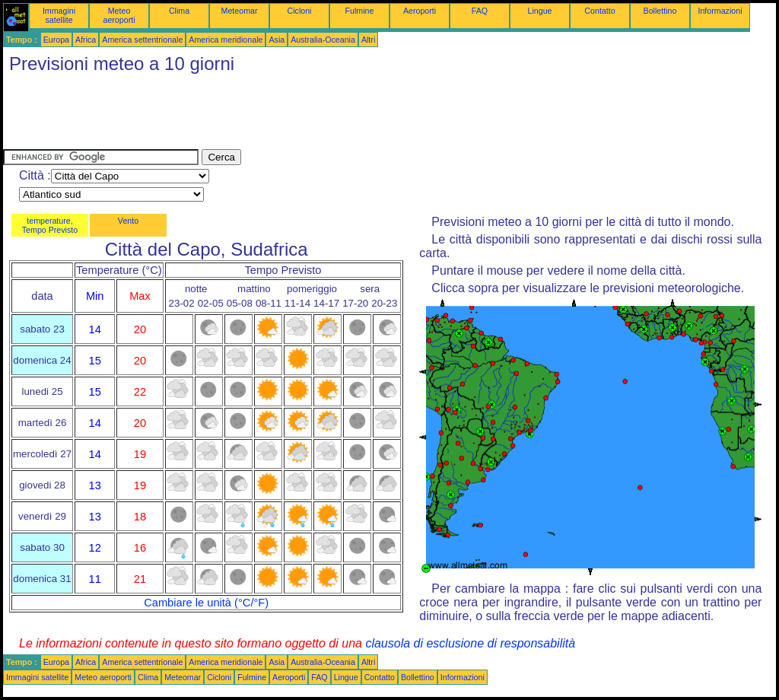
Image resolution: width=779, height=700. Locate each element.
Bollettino (660, 11)
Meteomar (240, 11)
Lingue (540, 11)
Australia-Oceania (323, 40)
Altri (368, 40)
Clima (179, 11)
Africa (86, 40)
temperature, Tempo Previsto (50, 225)
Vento (128, 221)
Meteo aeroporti (119, 15)
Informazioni (720, 11)
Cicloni (300, 11)
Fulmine (360, 11)
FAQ (480, 11)
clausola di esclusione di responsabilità (470, 643)
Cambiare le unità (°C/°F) (206, 603)
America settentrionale (142, 40)
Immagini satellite (59, 15)
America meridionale (226, 40)
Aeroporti (420, 11)
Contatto (599, 11)
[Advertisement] (280, 115)
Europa (56, 40)
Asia (277, 40)
